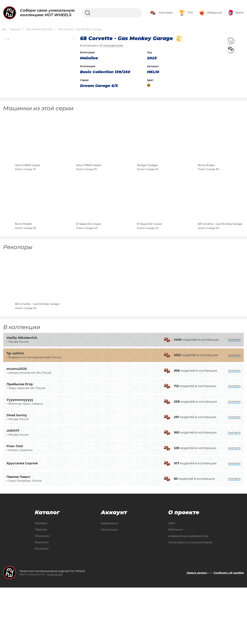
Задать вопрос (197, 629)
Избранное (108, 578)
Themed (41, 585)
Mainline (41, 578)
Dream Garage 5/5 (99, 86)
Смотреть (234, 394)
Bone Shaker (206, 183)
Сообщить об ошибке (229, 629)
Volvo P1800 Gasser (28, 183)
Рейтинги (173, 585)
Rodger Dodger (147, 183)
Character (42, 591)
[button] (5, 39)
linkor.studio (55, 631)
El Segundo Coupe (88, 260)
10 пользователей (111, 46)
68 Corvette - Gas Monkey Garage (220, 260)
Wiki (168, 578)
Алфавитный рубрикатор (187, 591)
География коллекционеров (189, 598)
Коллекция (108, 585)
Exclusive (42, 605)
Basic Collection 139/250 (105, 72)
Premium (42, 598)
